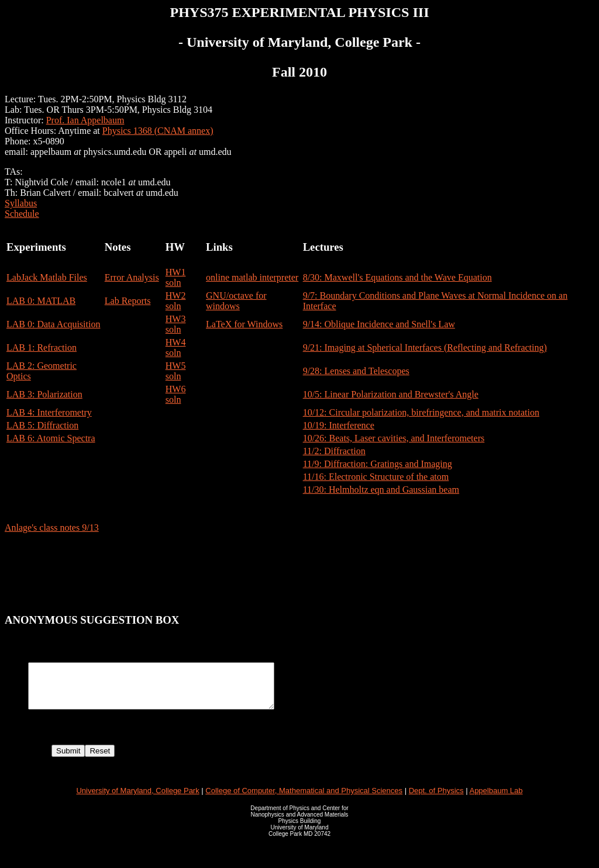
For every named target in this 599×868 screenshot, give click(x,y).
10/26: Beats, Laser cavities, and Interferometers (394, 438)
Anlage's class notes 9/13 (52, 528)
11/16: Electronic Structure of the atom (376, 477)
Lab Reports (128, 301)
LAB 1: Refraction (42, 347)
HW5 (176, 366)
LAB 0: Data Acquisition (53, 324)
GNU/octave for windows (236, 301)
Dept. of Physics (436, 799)
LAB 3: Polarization (44, 394)
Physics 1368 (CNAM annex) (158, 131)
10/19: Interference (339, 425)
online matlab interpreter (252, 277)
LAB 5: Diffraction (42, 425)
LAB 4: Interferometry (49, 412)
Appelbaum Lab (496, 799)
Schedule (22, 214)
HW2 (176, 295)
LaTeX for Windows (244, 324)
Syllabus (21, 203)
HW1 (176, 272)
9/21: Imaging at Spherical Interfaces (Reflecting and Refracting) (425, 347)
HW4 (176, 342)
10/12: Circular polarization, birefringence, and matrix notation (421, 412)
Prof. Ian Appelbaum (85, 120)
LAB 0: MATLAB (41, 301)
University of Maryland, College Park (137, 799)
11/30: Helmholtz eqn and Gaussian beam (381, 490)
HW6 (176, 389)
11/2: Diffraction (334, 451)
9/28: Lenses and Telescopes (356, 371)
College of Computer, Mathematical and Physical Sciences (304, 799)
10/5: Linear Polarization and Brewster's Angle (391, 394)
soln (173, 283)
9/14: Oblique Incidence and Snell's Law (379, 324)
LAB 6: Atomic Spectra (51, 438)
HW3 (176, 319)
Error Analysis (132, 277)
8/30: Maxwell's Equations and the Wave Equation (397, 277)
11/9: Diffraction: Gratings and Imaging (378, 464)
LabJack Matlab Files (47, 277)
